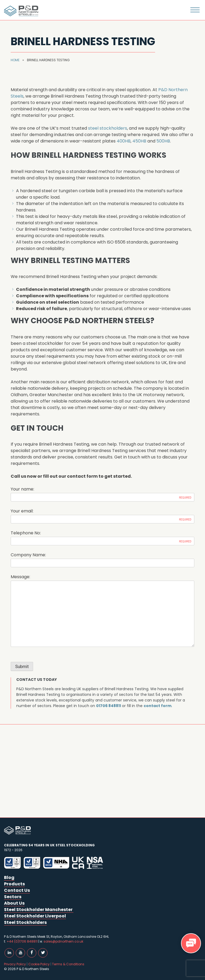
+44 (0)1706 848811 (22, 941)
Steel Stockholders (25, 922)
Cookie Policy (39, 964)
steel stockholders (108, 128)
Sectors (13, 897)
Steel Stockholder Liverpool (35, 916)
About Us (14, 903)
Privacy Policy (15, 964)
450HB (139, 141)
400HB (124, 141)
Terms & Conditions (68, 964)
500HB (163, 141)
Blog (9, 877)
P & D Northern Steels (20, 11)
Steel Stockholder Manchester (39, 910)
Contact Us (17, 890)
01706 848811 (109, 706)
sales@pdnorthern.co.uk (63, 941)
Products (14, 884)
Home (15, 60)
